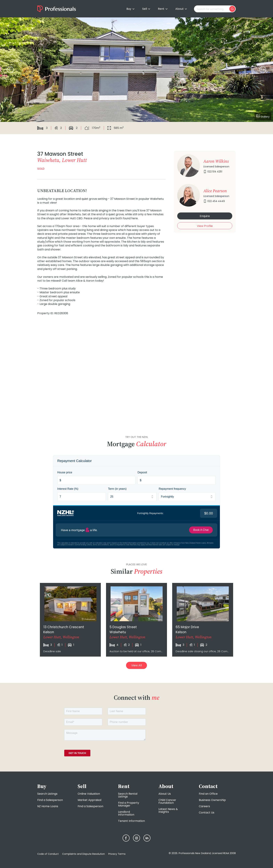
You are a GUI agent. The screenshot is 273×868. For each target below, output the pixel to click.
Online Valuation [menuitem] (89, 794)
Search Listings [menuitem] (47, 794)
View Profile (205, 226)
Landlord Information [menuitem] (126, 813)
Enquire (205, 216)
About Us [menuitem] (165, 794)
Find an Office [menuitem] (208, 794)
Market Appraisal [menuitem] (89, 800)
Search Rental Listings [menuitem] (128, 795)
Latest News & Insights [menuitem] (168, 810)
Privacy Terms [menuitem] (117, 854)
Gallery (263, 116)
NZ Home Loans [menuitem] (48, 806)
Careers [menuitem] (204, 806)
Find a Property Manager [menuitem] (129, 804)
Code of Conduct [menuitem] (48, 854)
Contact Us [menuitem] (207, 813)
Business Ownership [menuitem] (212, 800)
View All (136, 665)
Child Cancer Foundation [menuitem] (167, 801)
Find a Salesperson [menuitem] (50, 800)
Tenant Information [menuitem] (131, 821)
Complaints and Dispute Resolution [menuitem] (83, 854)
